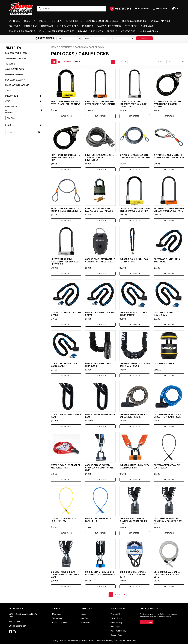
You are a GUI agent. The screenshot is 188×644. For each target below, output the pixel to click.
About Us (112, 31)
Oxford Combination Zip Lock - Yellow (64, 520)
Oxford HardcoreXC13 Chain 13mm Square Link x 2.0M (65, 574)
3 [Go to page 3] (121, 62)
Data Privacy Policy (118, 631)
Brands (83, 31)
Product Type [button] (23, 96)
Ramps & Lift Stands (109, 26)
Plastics (88, 26)
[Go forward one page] (125, 62)
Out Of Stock (66, 116)
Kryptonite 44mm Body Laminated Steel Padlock (99, 210)
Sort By (161, 62)
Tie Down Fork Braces (16, 59)
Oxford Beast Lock (164, 364)
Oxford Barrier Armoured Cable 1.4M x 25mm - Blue (168, 416)
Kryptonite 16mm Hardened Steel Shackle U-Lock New (135, 210)
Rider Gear (56, 21)
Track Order (57, 618)
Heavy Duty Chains (14, 75)
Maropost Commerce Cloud (125, 640)
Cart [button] (176, 8)
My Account (57, 614)
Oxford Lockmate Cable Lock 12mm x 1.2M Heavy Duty (133, 574)
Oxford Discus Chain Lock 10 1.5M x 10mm (134, 260)
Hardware (47, 26)
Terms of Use (116, 614)
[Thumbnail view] (54, 62)
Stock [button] (23, 101)
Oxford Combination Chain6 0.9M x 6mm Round (135, 365)
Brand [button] (23, 125)
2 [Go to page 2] (117, 62)
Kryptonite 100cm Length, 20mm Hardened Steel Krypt (65, 157)
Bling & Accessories (134, 21)
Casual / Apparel (160, 21)
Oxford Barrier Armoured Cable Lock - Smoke (134, 416)
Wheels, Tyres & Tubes (61, 31)
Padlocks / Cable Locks (16, 53)
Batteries (14, 21)
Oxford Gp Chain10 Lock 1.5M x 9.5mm (167, 314)
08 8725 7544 (120, 9)
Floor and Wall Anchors (17, 85)
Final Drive (31, 26)
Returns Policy (116, 622)
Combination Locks (15, 69)
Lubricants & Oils (68, 26)
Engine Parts (74, 21)
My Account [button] (160, 9)
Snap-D (9, 91)
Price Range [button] (11, 107)
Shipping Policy (149, 31)
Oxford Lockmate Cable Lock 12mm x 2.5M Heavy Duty (167, 574)
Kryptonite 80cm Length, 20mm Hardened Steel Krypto (167, 104)
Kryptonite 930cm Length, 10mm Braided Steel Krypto (135, 156)
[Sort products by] (175, 62)
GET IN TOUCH (147, 622)
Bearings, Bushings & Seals (102, 21)
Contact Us (128, 31)
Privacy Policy (116, 618)
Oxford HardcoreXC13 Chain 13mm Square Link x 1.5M (168, 521)
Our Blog (85, 618)
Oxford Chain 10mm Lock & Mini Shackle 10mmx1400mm (100, 573)
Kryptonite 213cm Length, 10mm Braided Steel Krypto (169, 156)
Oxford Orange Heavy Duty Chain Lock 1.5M (134, 467)
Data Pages (115, 627)
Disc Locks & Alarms (15, 80)
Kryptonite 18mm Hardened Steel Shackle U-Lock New (66, 103)
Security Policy (117, 635)
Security (30, 21)
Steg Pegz (131, 26)
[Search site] (40, 9)
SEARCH (145, 38)
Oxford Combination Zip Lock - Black (167, 467)
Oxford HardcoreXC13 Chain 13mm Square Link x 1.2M (133, 521)
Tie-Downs (10, 64)
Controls (15, 26)
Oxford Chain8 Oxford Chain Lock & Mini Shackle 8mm (99, 468)
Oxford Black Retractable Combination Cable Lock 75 (100, 260)
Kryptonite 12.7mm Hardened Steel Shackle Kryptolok (133, 104)
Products (97, 31)
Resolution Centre (60, 622)
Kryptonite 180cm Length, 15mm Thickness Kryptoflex (100, 157)
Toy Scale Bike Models (22, 31)
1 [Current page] (113, 62)
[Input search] (71, 9)
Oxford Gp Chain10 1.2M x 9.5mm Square (133, 314)
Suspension (148, 26)
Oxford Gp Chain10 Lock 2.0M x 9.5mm (64, 365)
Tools (42, 21)
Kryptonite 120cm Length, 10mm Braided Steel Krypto (66, 210)
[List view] (59, 62)
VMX (42, 31)
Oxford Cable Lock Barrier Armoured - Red (66, 467)
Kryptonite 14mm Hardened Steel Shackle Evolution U (100, 103)
